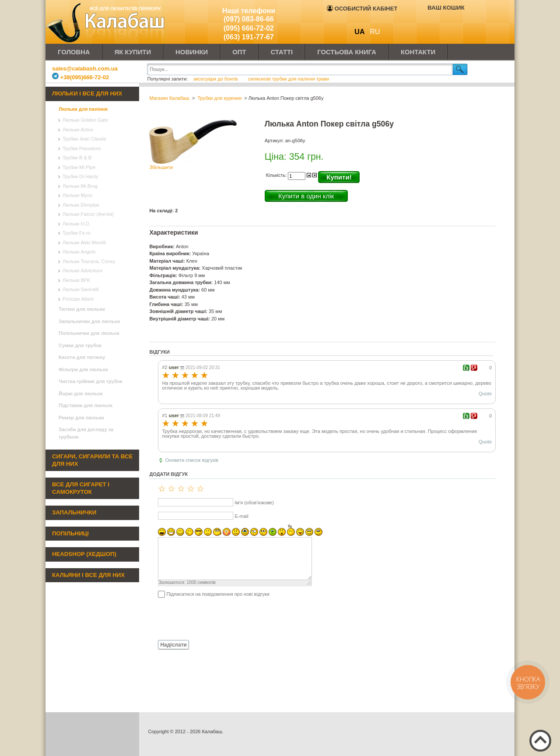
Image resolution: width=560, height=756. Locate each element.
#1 (164, 415)
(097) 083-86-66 (249, 19)
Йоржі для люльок (81, 394)
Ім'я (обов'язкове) (254, 503)
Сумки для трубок (80, 345)
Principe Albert (78, 299)
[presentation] (216, 619)
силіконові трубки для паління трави (289, 79)
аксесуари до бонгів (216, 79)
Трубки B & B (77, 158)
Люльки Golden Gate (85, 120)
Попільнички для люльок (89, 333)
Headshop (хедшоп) (84, 554)
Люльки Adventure (83, 271)
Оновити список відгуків (192, 460)
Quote (485, 394)
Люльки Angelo (79, 252)
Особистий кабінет (362, 9)
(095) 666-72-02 (249, 28)
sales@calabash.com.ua (85, 69)
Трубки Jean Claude (84, 139)
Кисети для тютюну (82, 357)
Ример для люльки (81, 418)
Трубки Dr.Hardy (80, 176)
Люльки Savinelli (80, 289)
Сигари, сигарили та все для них (92, 460)
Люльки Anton (78, 130)
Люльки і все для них (87, 93)
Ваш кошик (446, 8)
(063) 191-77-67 (249, 37)
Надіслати (173, 645)
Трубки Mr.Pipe (79, 167)
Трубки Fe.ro (77, 233)
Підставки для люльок (86, 405)
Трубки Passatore (82, 148)
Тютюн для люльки (82, 309)
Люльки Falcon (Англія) (88, 214)
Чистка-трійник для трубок (91, 381)
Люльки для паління (83, 109)
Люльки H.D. (76, 224)
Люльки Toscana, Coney (89, 261)
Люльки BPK (76, 280)
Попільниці (70, 533)
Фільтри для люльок (83, 369)
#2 (164, 367)
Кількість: (277, 175)
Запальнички (74, 512)
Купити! (339, 177)
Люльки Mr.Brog (80, 186)
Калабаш (107, 22)
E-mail (241, 516)
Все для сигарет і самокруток (81, 488)
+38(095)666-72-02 (80, 77)
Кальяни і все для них (88, 575)
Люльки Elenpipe (81, 205)
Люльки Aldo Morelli (84, 243)
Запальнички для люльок (89, 321)
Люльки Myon (77, 195)
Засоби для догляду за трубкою (86, 433)
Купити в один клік (306, 196)
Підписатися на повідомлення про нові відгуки (218, 594)
